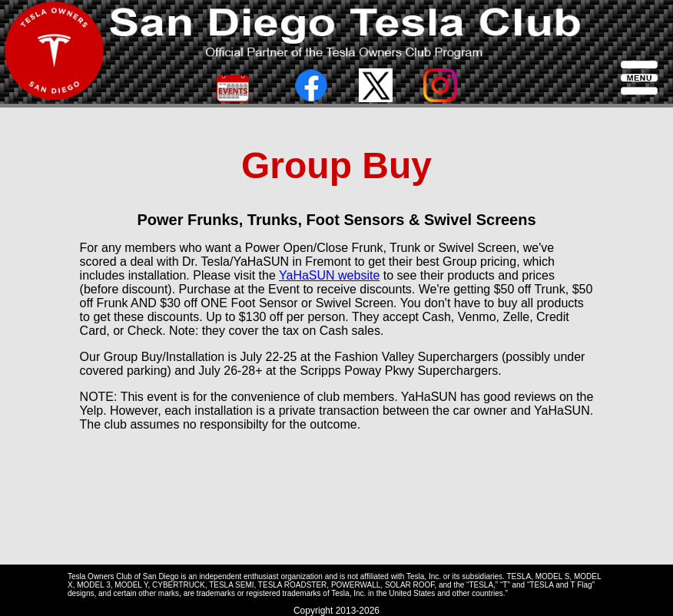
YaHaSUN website (329, 275)
